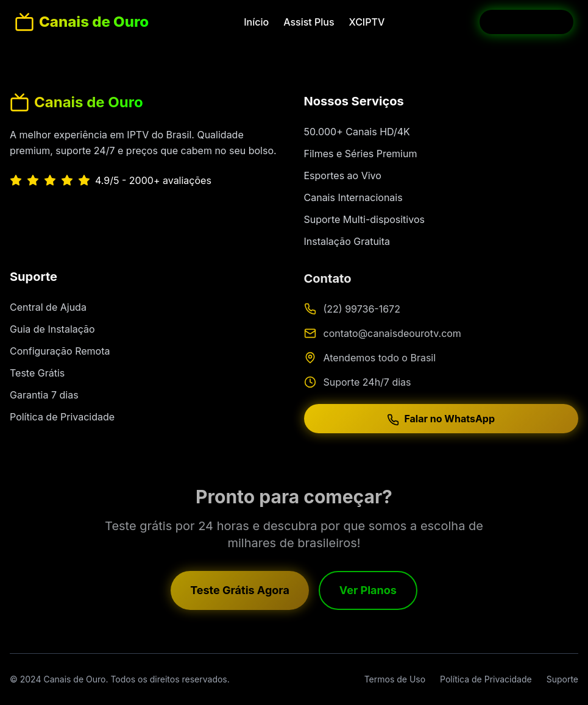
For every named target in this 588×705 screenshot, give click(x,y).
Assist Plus (309, 22)
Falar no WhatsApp (441, 422)
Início (256, 22)
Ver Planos (368, 593)
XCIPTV (367, 22)
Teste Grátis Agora (240, 593)
